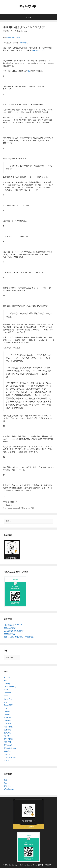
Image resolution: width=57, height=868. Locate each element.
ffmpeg (7, 683)
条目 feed (8, 783)
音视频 (7, 760)
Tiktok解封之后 (10, 628)
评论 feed (8, 786)
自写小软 (7, 754)
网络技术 (7, 751)
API (5, 680)
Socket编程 (8, 705)
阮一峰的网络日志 (13, 37)
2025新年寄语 (9, 634)
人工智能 (7, 723)
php (6, 702)
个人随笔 (7, 720)
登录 (6, 780)
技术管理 (7, 730)
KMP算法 (24, 43)
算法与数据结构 (11, 502)
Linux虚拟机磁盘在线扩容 (14, 631)
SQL (6, 708)
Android (7, 677)
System (7, 711)
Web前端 (8, 717)
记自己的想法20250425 (13, 625)
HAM (6, 690)
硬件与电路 (8, 745)
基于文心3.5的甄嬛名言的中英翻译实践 (19, 637)
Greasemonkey (10, 686)
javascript (8, 693)
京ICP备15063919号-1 (46, 865)
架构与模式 (8, 739)
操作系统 (7, 733)
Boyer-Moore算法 (38, 50)
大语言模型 (8, 727)
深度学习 (7, 742)
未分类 (7, 736)
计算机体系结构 (10, 757)
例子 (29, 71)
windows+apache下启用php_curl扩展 (20, 508)
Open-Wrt (8, 699)
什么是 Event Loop (12, 505)
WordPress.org (10, 789)
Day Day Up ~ (29, 6)
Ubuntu (7, 714)
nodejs (7, 696)
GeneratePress (32, 865)
